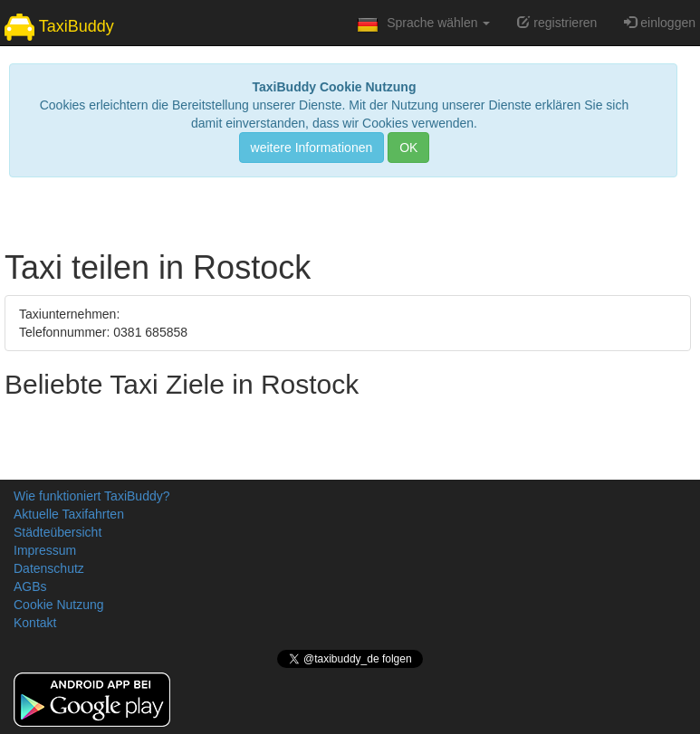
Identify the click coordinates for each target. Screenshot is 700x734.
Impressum (45, 550)
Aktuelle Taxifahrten (69, 514)
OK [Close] (408, 148)
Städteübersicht (58, 532)
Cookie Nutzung (59, 605)
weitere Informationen (312, 148)
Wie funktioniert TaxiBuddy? (92, 496)
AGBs (30, 586)
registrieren (557, 23)
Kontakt (35, 623)
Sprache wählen (422, 28)
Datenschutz (49, 568)
